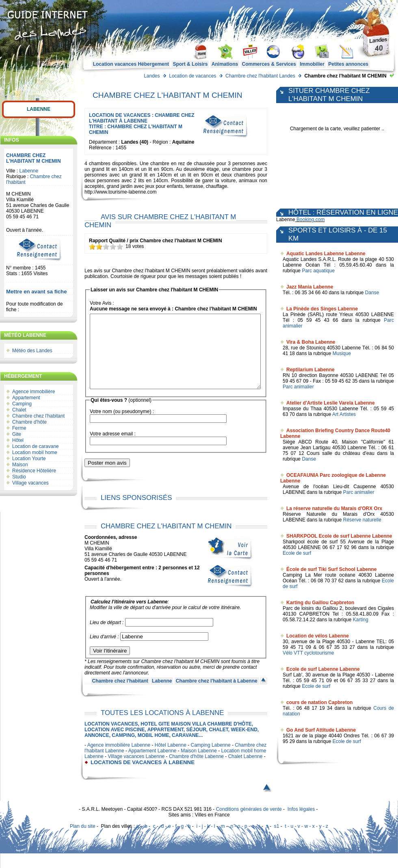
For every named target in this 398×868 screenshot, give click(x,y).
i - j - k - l (205, 841)
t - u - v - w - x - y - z (306, 841)
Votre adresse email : (113, 448)
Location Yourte (29, 459)
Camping (22, 404)
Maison (20, 465)
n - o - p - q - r (245, 841)
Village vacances (30, 483)
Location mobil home (35, 452)
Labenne (39, 109)
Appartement (26, 398)
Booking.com (310, 220)
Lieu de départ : (107, 637)
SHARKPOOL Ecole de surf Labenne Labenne (339, 536)
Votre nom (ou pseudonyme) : (122, 426)
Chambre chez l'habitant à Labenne (217, 696)
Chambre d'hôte (29, 422)
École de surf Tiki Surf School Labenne (332, 569)
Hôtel (18, 440)
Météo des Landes (32, 351)
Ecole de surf (297, 553)
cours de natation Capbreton (319, 702)
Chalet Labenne (246, 771)
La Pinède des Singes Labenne (322, 309)
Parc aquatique (318, 271)
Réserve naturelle (362, 520)
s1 (277, 841)
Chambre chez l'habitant (38, 416)
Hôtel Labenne (171, 760)
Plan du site (83, 841)
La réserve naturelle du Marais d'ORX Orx (334, 508)
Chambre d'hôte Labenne (196, 771)
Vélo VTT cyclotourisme (308, 653)
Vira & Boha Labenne (311, 342)
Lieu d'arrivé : (104, 651)
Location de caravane (36, 446)
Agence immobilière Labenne (119, 760)
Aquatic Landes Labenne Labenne (326, 254)
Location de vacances (193, 76)
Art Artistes (344, 414)
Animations (225, 64)
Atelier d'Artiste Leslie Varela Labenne (331, 403)
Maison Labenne (199, 765)
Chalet (19, 410)
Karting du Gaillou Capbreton (320, 603)
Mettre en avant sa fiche (37, 292)
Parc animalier (298, 387)
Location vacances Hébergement (131, 64)
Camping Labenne (211, 760)
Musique (342, 353)
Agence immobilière (34, 392)
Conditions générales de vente (249, 824)
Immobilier (312, 64)
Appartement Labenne (152, 765)
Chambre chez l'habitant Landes (260, 76)
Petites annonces (348, 64)
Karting (361, 620)
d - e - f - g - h (176, 841)
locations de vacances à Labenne (143, 777)
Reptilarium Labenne (310, 370)
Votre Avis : (102, 303)
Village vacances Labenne (136, 771)
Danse (372, 293)
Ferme (19, 428)
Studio (19, 477)
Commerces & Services (269, 64)
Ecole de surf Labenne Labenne (323, 669)
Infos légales (301, 824)
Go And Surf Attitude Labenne (321, 730)
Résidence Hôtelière (34, 471)
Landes (152, 76)
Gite (17, 434)
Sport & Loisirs (190, 64)
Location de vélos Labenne (318, 636)
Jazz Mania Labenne (310, 287)
